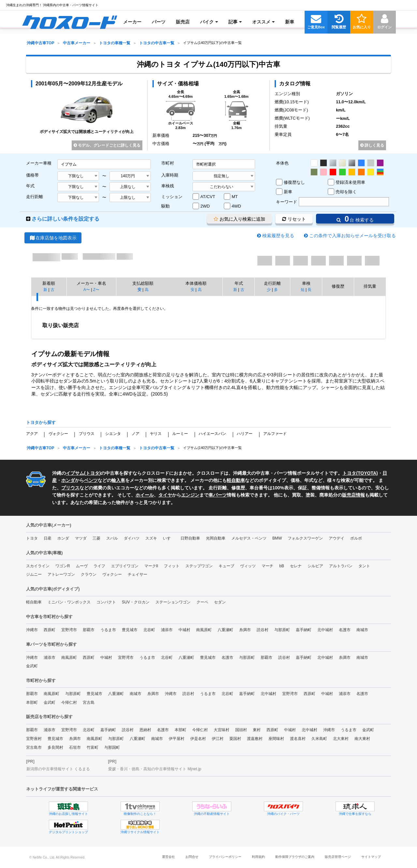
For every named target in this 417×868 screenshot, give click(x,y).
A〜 (87, 290)
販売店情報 (353, 495)
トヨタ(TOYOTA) (360, 473)
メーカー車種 (39, 163)
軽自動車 (236, 480)
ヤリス (156, 434)
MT (235, 197)
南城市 (362, 630)
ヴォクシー (58, 434)
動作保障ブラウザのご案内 (295, 857)
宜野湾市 (69, 630)
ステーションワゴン (173, 602)
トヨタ (93, 473)
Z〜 (96, 290)
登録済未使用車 (350, 182)
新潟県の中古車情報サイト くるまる (58, 769)
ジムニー (34, 574)
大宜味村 (222, 730)
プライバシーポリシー (225, 857)
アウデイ (337, 538)
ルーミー (180, 434)
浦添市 (167, 630)
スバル (112, 538)
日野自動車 (190, 538)
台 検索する (355, 219)
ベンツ (91, 480)
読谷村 (263, 630)
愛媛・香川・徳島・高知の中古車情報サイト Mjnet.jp (155, 769)
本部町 (32, 702)
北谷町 (149, 630)
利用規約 (258, 857)
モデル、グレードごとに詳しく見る (107, 145)
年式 (30, 186)
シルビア (315, 566)
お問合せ (192, 857)
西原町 (50, 630)
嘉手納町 (304, 630)
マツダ (81, 538)
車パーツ (218, 495)
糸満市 (245, 630)
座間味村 (276, 739)
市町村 (168, 163)
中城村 (184, 630)
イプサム (75, 473)
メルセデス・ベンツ (249, 538)
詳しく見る (372, 145)
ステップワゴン (199, 566)
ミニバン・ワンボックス (69, 602)
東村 (257, 730)
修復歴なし (294, 182)
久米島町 (319, 739)
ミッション (172, 197)
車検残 (168, 186)
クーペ (202, 602)
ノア (136, 434)
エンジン (190, 495)
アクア (32, 434)
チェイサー (137, 574)
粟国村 (235, 739)
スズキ (151, 538)
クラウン (89, 574)
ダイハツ (132, 538)
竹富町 (93, 747)
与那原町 (282, 630)
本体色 (282, 163)
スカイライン (38, 566)
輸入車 (118, 480)
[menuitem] (70, 22)
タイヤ (165, 495)
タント (364, 566)
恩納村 (145, 730)
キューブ (226, 566)
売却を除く (346, 192)
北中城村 (325, 630)
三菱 (96, 538)
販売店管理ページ (338, 857)
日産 (48, 538)
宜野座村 (34, 739)
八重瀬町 (225, 630)
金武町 (32, 666)
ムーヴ (82, 566)
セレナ (296, 566)
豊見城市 (130, 630)
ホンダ (68, 480)
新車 (288, 192)
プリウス (87, 434)
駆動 (165, 206)
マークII (151, 566)
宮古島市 (34, 747)
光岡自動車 (216, 538)
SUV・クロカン (136, 602)
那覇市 (89, 630)
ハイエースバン (212, 434)
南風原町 (204, 630)
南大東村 (362, 739)
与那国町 (112, 747)
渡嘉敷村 (255, 739)
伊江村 (218, 739)
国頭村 (241, 730)
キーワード (287, 202)
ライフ (99, 566)
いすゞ (169, 538)
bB (282, 566)
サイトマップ (371, 857)
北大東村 (341, 739)
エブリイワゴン (125, 566)
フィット (172, 566)
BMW (277, 538)
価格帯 (32, 175)
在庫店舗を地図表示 (53, 238)
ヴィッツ (248, 566)
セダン (220, 602)
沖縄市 (32, 630)
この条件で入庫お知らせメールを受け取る (352, 236)
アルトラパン (341, 566)
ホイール (145, 495)
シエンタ (113, 434)
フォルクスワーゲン (305, 538)
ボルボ (356, 538)
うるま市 (108, 630)
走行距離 (35, 197)
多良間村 (55, 747)
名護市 (345, 630)
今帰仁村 (69, 702)
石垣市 (75, 747)
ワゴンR (63, 566)
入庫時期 (170, 175)
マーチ (267, 566)
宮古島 (89, 702)
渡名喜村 (298, 739)
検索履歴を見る (278, 236)
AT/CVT (208, 197)
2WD (205, 206)
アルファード (275, 434)
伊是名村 (198, 739)
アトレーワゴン (61, 574)
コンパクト (106, 602)
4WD (236, 206)
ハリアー (245, 434)
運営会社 (168, 857)
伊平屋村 (177, 739)
